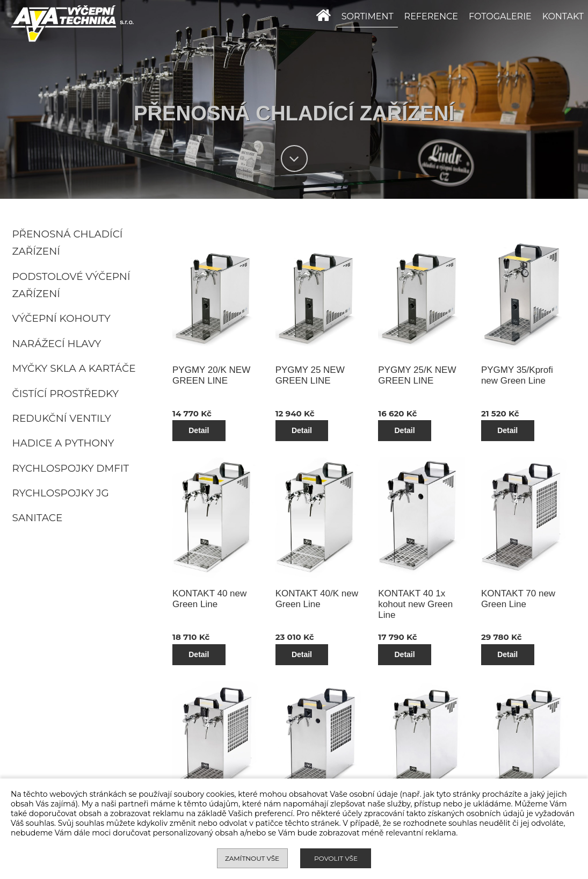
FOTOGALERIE (500, 16)
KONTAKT (563, 16)
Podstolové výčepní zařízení (71, 285)
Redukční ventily (62, 418)
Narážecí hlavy (57, 344)
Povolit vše (336, 858)
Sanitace (38, 518)
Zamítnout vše (252, 858)
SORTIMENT (368, 16)
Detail (237, 408)
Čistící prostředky (66, 394)
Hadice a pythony (63, 443)
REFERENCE (431, 16)
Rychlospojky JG (61, 493)
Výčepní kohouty (61, 318)
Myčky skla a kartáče (74, 368)
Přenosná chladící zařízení (68, 243)
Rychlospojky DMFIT (71, 468)
